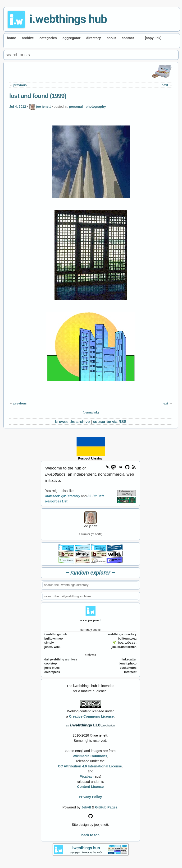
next (165, 85)
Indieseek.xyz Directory (63, 496)
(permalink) (91, 413)
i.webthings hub (68, 19)
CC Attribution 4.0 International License (90, 766)
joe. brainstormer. (124, 647)
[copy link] (153, 38)
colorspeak (52, 672)
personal (76, 107)
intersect (130, 672)
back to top (90, 835)
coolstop (50, 664)
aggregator (72, 38)
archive (28, 38)
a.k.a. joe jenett (90, 620)
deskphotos (128, 668)
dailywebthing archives (61, 659)
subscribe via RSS (110, 422)
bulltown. (127, 639)
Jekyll (86, 807)
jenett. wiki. (52, 647)
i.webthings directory (121, 634)
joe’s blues (52, 668)
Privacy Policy (91, 797)
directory (93, 38)
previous (20, 85)
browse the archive (72, 422)
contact (128, 38)
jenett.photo (128, 664)
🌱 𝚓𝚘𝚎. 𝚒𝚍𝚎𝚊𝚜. (124, 643)
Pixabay (86, 776)
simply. (49, 643)
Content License (91, 787)
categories (48, 38)
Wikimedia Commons (90, 756)
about (111, 38)
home (11, 38)
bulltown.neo (54, 639)
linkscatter (129, 659)
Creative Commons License (91, 716)
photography (96, 107)
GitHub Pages (106, 807)
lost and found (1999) (38, 96)
